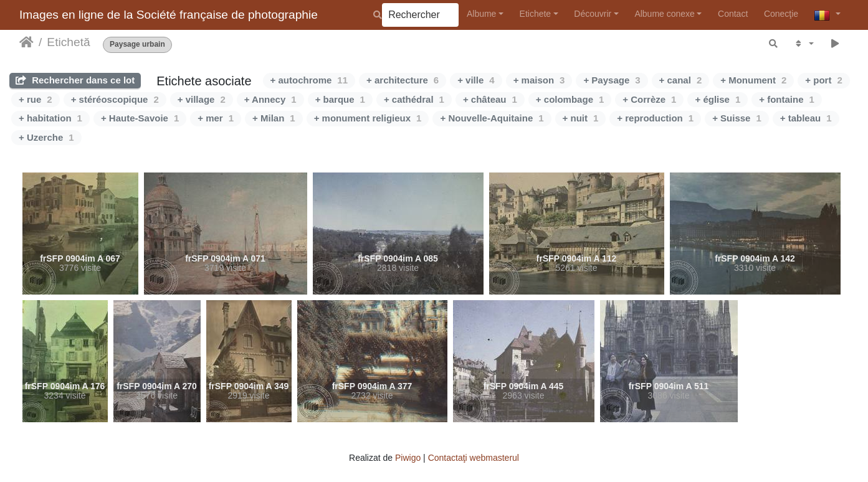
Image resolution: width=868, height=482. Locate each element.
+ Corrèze (649, 99)
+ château (490, 99)
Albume (481, 14)
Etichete (536, 14)
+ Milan (274, 118)
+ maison (539, 80)
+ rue (36, 99)
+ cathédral (414, 99)
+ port (823, 80)
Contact (733, 14)
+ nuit (581, 118)
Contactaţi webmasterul (474, 458)
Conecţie (781, 14)
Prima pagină (26, 42)
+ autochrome (309, 80)
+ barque (340, 99)
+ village (202, 99)
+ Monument (753, 80)
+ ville (476, 80)
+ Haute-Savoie (140, 118)
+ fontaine (787, 99)
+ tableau (806, 118)
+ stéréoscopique (115, 99)
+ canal (681, 80)
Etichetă (68, 42)
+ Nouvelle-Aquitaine (492, 118)
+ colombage (570, 99)
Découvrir (593, 14)
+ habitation (50, 118)
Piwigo (408, 458)
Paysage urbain (137, 45)
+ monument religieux (368, 118)
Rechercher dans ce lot (75, 80)
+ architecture (403, 80)
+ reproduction (655, 118)
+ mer (216, 118)
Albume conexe (665, 14)
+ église (718, 99)
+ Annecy (270, 99)
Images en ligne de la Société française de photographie (169, 15)
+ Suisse (737, 118)
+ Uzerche (46, 137)
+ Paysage (612, 80)
